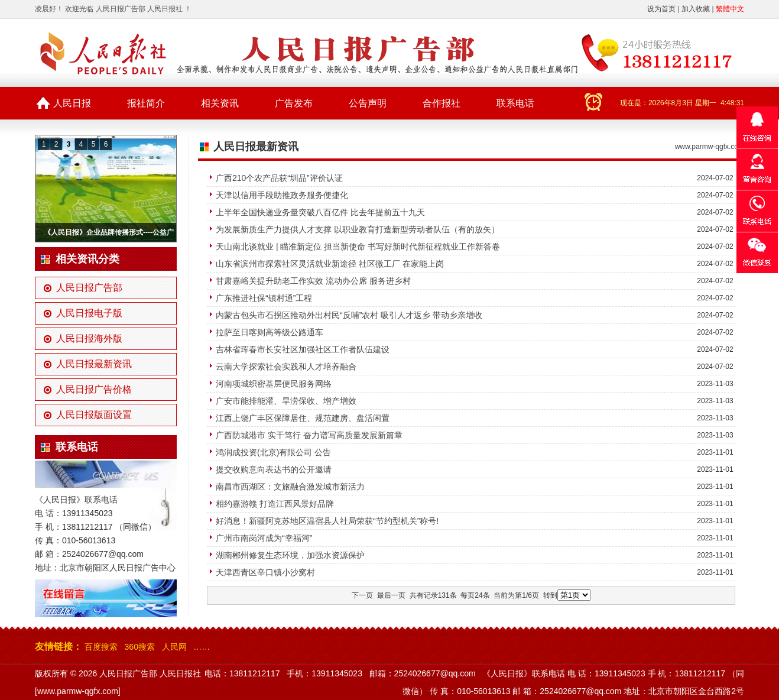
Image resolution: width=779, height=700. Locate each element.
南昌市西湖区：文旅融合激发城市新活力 (290, 487)
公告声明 (368, 103)
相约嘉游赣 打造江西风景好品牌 (275, 504)
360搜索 (140, 647)
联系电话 (515, 103)
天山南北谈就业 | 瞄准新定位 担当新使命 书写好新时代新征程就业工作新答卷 (358, 247)
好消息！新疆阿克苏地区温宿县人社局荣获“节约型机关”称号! (327, 521)
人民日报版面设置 (94, 415)
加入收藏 (696, 9)
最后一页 (391, 595)
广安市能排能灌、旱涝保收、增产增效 (286, 401)
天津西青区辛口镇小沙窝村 (265, 572)
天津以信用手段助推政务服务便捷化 (282, 195)
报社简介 (146, 103)
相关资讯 (220, 103)
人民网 (174, 647)
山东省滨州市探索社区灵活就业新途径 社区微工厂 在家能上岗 (330, 264)
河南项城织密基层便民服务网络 (274, 384)
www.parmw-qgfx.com (710, 147)
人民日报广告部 (89, 288)
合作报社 (442, 103)
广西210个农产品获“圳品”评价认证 (279, 178)
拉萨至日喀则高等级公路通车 (270, 332)
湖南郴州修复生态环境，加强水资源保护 (290, 555)
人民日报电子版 (89, 313)
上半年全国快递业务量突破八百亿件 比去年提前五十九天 (320, 212)
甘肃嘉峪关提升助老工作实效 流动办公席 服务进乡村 (313, 281)
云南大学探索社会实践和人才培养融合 (286, 367)
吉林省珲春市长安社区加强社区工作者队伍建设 (303, 349)
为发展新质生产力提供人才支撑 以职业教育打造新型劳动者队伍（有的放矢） (358, 229)
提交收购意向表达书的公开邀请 (274, 469)
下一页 (362, 595)
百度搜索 (101, 647)
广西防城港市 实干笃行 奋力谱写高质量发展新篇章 (309, 435)
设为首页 (661, 9)
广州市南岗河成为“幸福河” (264, 538)
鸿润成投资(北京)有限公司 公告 (273, 452)
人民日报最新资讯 (94, 364)
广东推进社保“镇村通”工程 (264, 298)
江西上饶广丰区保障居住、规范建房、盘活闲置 (303, 418)
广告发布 (294, 103)
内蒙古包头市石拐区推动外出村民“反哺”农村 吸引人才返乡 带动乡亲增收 (349, 315)
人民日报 (72, 103)
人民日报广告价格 (94, 389)
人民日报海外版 (89, 338)
